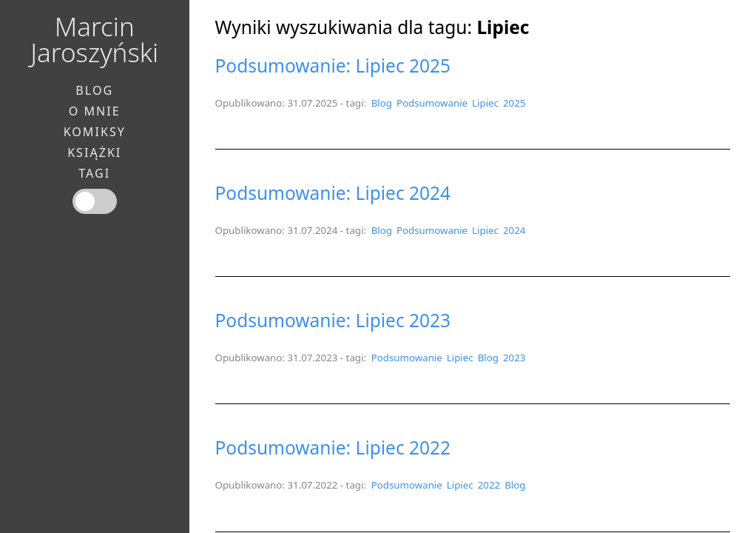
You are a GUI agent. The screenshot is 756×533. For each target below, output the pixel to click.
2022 (489, 485)
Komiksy (95, 132)
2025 (514, 103)
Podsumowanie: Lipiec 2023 (333, 320)
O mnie (95, 111)
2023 (514, 358)
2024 (514, 230)
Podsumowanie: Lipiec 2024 (333, 193)
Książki (94, 152)
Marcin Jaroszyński (94, 39)
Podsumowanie (432, 103)
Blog (382, 103)
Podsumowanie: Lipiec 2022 (333, 447)
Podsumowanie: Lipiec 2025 (333, 66)
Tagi (94, 173)
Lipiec (485, 103)
